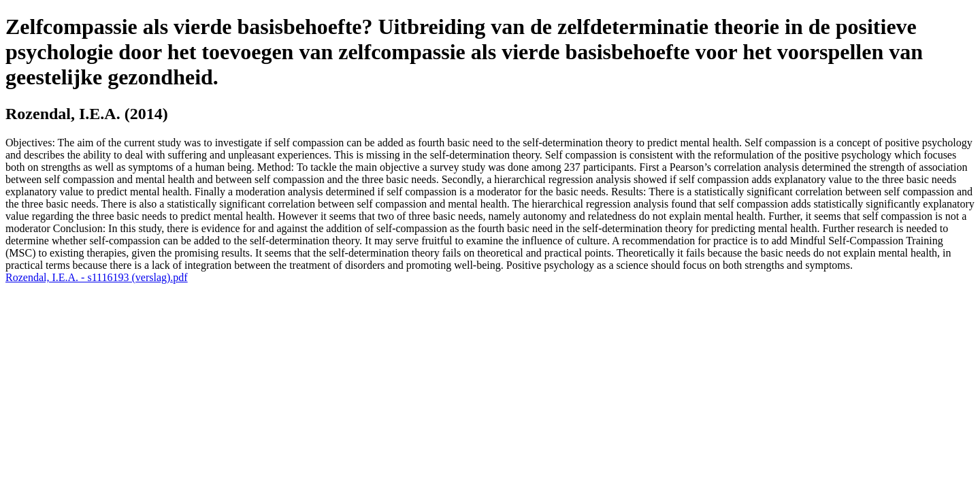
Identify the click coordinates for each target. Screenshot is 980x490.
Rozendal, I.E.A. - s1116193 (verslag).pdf (97, 277)
